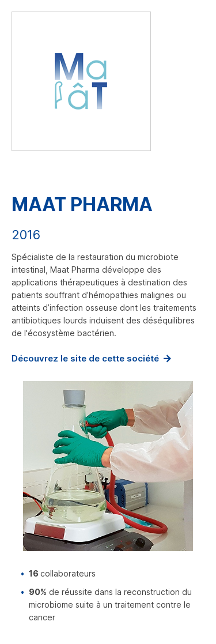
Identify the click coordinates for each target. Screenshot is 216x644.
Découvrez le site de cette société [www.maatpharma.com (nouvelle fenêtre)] (85, 358)
